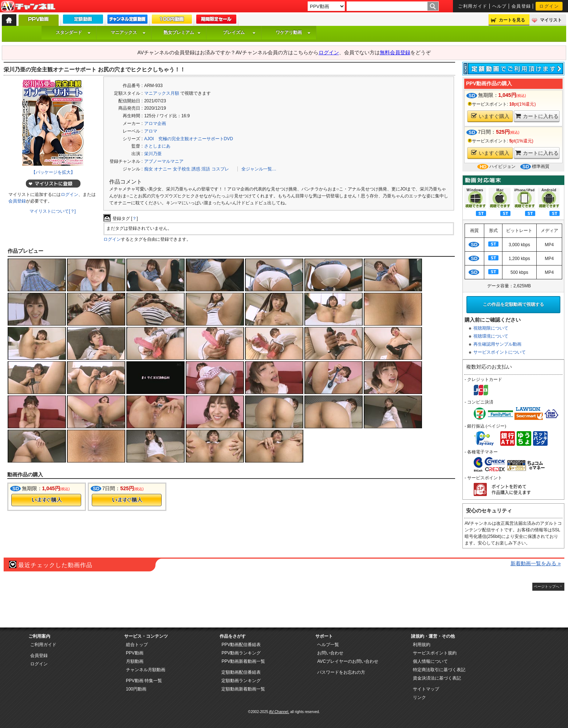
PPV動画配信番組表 (241, 645)
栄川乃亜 (153, 154)
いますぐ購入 (490, 116)
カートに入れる (537, 116)
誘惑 (196, 169)
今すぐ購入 (46, 500)
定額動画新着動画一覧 (243, 689)
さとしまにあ (157, 146)
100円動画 (136, 689)
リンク (419, 697)
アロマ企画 (155, 123)
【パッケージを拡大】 (53, 172)
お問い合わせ (330, 653)
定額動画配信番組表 (241, 672)
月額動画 (135, 661)
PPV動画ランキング (241, 653)
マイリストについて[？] (53, 211)
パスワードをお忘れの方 (341, 672)
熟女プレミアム (182, 32)
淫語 (206, 169)
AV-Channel (28, 7)
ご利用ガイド (473, 6)
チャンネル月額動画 (146, 670)
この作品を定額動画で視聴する (513, 304)
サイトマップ (426, 689)
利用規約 (422, 645)
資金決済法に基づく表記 (437, 678)
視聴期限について (491, 328)
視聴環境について (491, 336)
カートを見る (512, 20)
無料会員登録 (395, 52)
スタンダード (73, 32)
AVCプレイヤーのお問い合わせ (348, 661)
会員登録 (521, 6)
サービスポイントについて (500, 352)
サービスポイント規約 (435, 653)
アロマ (151, 131)
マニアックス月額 (162, 93)
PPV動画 (135, 653)
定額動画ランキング (241, 681)
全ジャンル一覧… (259, 169)
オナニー (163, 169)
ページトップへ (547, 587)
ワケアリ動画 (293, 32)
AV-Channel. (279, 712)
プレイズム (239, 32)
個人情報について (430, 661)
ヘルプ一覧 (328, 645)
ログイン (549, 6)
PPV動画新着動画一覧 (243, 661)
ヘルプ (500, 6)
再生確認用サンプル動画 (497, 344)
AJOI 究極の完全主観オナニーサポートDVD (189, 139)
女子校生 (182, 169)
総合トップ (137, 645)
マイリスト (551, 20)
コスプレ (220, 169)
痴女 (149, 169)
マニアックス (128, 32)
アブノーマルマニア (164, 161)
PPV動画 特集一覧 (144, 681)
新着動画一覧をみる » (536, 563)
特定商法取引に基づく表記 (439, 670)
